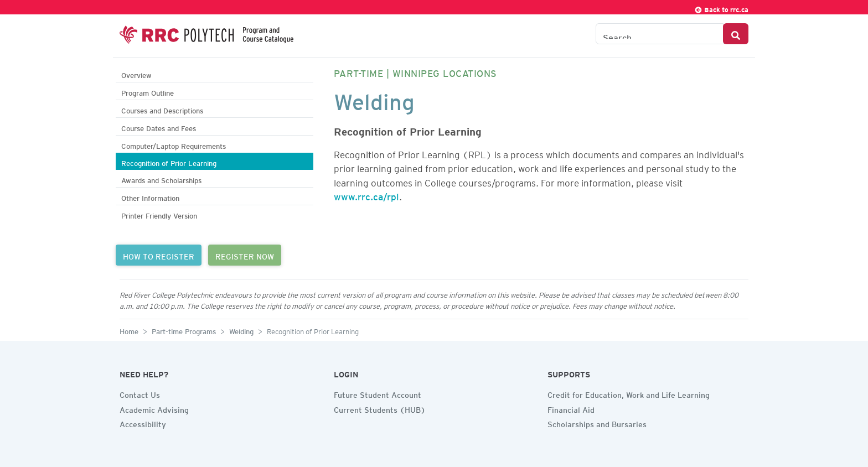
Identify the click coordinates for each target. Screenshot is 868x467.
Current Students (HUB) (380, 408)
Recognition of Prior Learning (169, 162)
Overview (136, 74)
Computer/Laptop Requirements (174, 145)
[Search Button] (736, 34)
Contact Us (140, 393)
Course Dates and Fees (159, 127)
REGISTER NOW (245, 255)
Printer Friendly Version (159, 214)
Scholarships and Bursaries (597, 423)
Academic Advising (154, 408)
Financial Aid (571, 408)
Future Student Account (378, 393)
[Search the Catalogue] (660, 34)
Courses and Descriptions (162, 109)
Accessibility (143, 423)
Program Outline (148, 92)
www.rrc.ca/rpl (366, 195)
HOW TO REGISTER (159, 255)
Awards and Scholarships (161, 179)
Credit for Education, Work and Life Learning (629, 393)
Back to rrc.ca (721, 8)
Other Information (150, 197)
